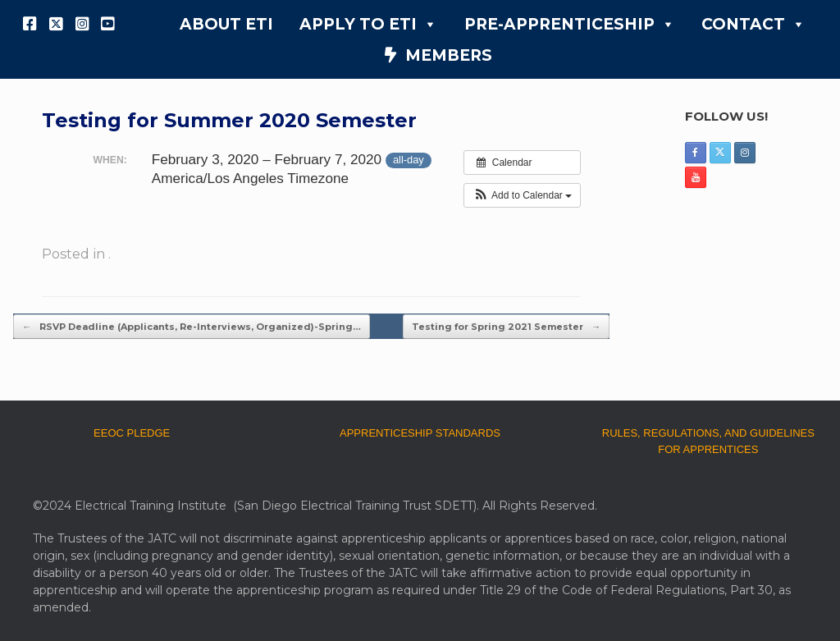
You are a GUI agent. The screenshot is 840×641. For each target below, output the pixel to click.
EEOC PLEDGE (132, 433)
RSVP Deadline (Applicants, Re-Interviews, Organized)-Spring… (192, 327)
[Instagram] (82, 24)
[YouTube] (108, 24)
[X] (57, 24)
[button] (522, 195)
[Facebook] (30, 24)
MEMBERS (449, 55)
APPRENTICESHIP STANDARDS (420, 433)
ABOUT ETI (226, 24)
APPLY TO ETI (368, 24)
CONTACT (753, 24)
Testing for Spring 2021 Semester (506, 327)
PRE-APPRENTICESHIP (570, 24)
